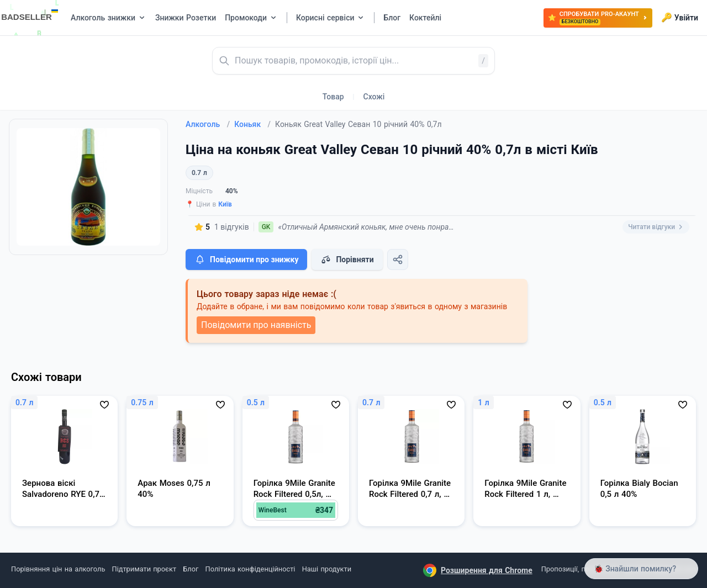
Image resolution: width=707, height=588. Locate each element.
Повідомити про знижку (246, 259)
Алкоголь (208, 124)
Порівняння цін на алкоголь (58, 569)
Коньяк (252, 124)
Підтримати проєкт (144, 569)
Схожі (374, 97)
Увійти (680, 18)
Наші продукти (327, 569)
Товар (333, 97)
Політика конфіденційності (250, 569)
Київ (225, 204)
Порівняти (347, 259)
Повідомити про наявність (256, 325)
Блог (191, 569)
